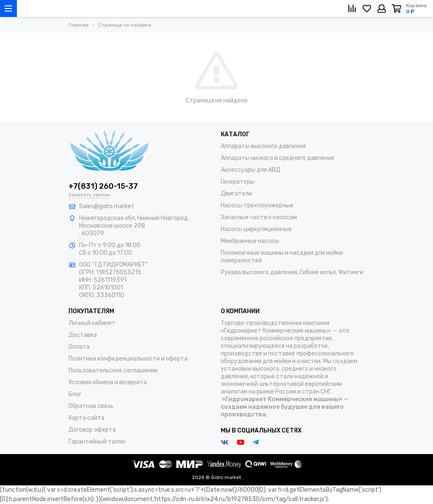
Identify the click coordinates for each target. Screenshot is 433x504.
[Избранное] (367, 8)
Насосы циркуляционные (256, 229)
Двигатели (236, 194)
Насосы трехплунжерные (257, 205)
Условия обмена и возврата (108, 382)
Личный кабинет (92, 323)
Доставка (83, 335)
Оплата (79, 347)
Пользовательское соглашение (113, 370)
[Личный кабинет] (382, 8)
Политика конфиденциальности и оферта (128, 359)
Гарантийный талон (97, 442)
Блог (75, 394)
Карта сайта (86, 418)
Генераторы (238, 182)
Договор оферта (92, 430)
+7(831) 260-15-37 (103, 186)
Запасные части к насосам (259, 217)
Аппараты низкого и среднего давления (277, 158)
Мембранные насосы (250, 241)
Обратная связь (91, 406)
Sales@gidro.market (107, 206)
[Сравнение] (352, 8)
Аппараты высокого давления (263, 146)
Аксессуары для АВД (251, 170)
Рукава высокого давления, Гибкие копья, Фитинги (292, 272)
